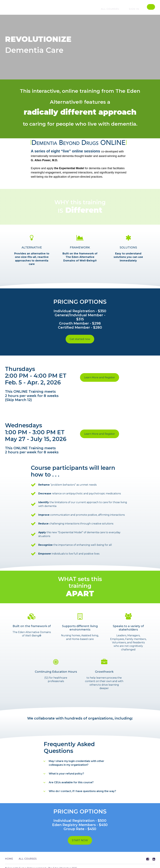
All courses (116, 9)
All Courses (28, 854)
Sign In (136, 9)
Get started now (80, 339)
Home (9, 854)
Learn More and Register (100, 375)
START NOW (80, 838)
